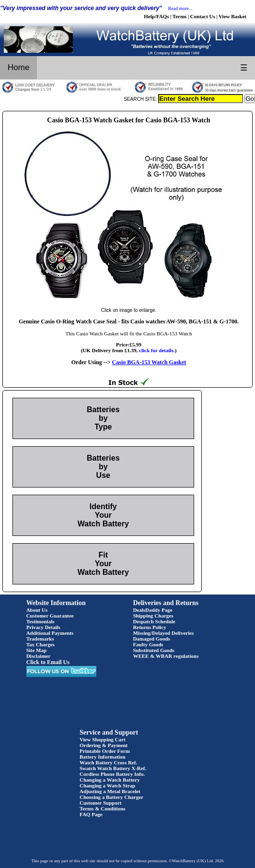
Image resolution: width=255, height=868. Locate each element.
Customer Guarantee (50, 616)
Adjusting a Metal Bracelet (110, 791)
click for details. (157, 350)
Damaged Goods (151, 639)
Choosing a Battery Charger (111, 797)
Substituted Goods (154, 650)
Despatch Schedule (154, 621)
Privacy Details (43, 627)
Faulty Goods (148, 644)
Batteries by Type (103, 418)
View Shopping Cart (103, 739)
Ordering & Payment (104, 745)
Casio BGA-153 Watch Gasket (149, 362)
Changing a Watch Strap (107, 785)
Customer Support (101, 803)
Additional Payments (50, 633)
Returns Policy (149, 627)
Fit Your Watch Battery (103, 564)
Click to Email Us (48, 662)
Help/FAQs (156, 16)
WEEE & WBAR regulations (166, 656)
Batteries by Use (103, 467)
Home (18, 67)
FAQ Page (91, 814)
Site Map (36, 650)
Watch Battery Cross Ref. (108, 762)
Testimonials (41, 621)
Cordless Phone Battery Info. (112, 774)
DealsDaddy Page (152, 610)
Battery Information (103, 757)
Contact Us (203, 16)
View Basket (232, 16)
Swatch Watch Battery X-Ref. (113, 768)
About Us (37, 610)
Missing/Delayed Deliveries (163, 633)
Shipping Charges (153, 616)
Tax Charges (41, 644)
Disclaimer (39, 656)
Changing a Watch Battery (110, 780)
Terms (180, 16)
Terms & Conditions (103, 809)
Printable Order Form (105, 751)
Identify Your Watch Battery (103, 515)
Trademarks (40, 639)
